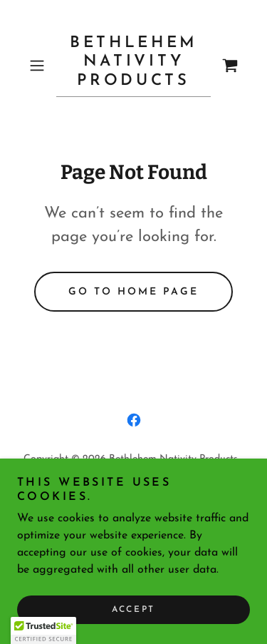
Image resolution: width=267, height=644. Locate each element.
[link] (134, 66)
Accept (133, 610)
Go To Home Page (133, 292)
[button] (40, 66)
